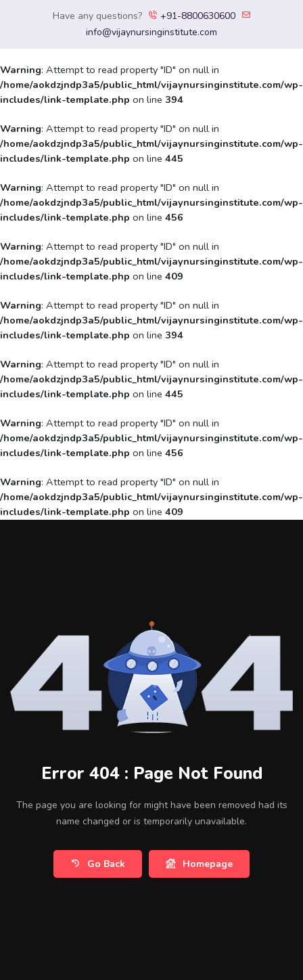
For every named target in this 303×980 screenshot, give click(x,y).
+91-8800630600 (192, 16)
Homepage (199, 864)
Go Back (98, 864)
